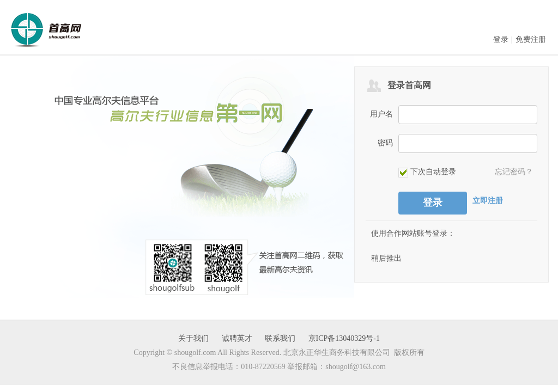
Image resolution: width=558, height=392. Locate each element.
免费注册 (531, 39)
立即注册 (488, 201)
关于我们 (193, 338)
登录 (501, 39)
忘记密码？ (514, 172)
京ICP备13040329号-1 (344, 338)
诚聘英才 (237, 338)
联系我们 (280, 338)
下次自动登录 (427, 173)
